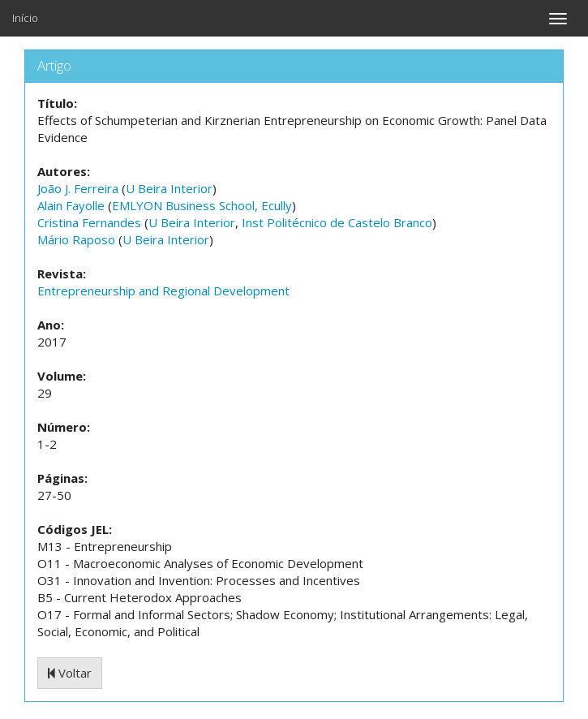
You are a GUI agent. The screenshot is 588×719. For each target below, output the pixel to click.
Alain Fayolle (71, 205)
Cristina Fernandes (89, 222)
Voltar (70, 673)
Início (25, 18)
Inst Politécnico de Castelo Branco (337, 222)
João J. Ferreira (78, 188)
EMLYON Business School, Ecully (202, 205)
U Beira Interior (169, 188)
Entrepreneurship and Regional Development (163, 291)
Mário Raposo (76, 239)
